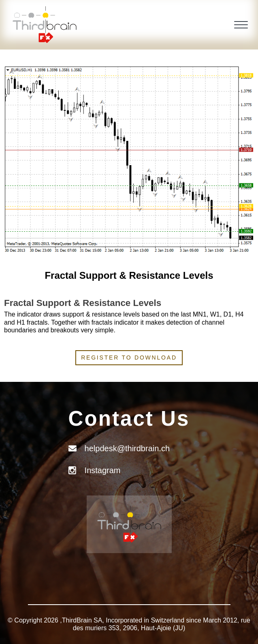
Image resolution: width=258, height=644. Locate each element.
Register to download (129, 358)
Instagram (103, 470)
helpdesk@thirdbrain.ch (127, 448)
